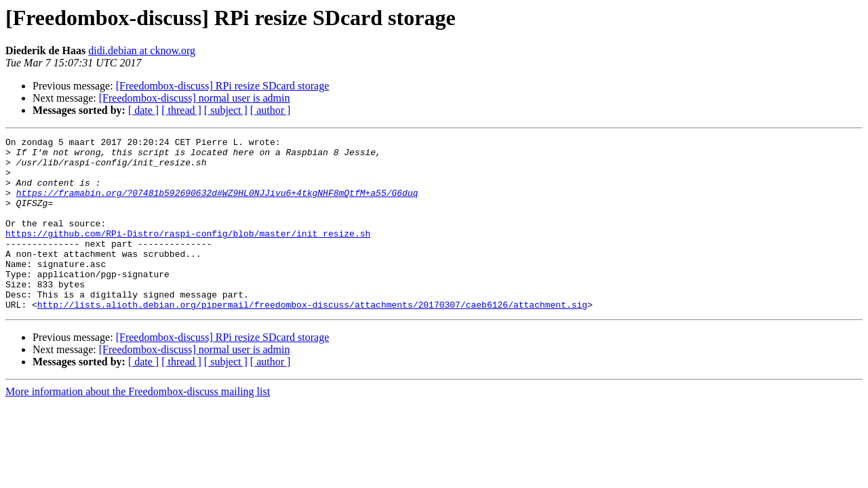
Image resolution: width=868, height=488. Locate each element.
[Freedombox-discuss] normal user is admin (195, 98)
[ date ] (143, 110)
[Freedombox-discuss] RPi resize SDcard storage (223, 86)
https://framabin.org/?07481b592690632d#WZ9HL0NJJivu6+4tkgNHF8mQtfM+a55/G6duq (217, 205)
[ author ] (271, 110)
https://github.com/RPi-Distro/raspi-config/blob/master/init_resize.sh (188, 253)
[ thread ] (181, 110)
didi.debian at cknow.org (142, 50)
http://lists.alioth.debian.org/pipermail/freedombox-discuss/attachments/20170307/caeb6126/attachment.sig (312, 339)
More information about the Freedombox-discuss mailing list (138, 426)
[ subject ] (226, 110)
